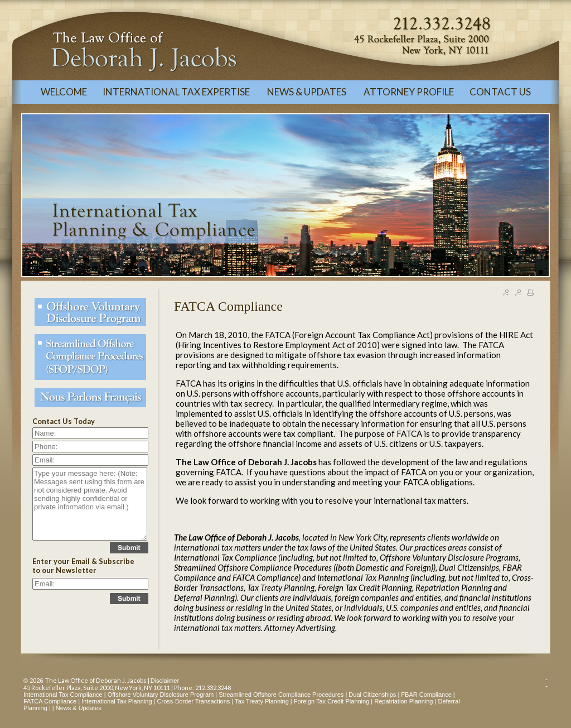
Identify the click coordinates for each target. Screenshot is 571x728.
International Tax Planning (117, 701)
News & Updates (79, 708)
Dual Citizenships (372, 695)
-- (546, 682)
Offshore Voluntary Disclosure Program (161, 695)
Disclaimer (165, 681)
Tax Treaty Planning (262, 701)
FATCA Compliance (50, 701)
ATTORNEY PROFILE (409, 92)
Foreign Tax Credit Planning (332, 701)
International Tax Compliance (63, 695)
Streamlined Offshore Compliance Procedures (281, 695)
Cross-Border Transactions (194, 701)
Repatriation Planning (403, 701)
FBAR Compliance (426, 695)
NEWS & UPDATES (308, 92)
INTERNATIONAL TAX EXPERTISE (177, 92)
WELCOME (64, 92)
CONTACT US (500, 92)
